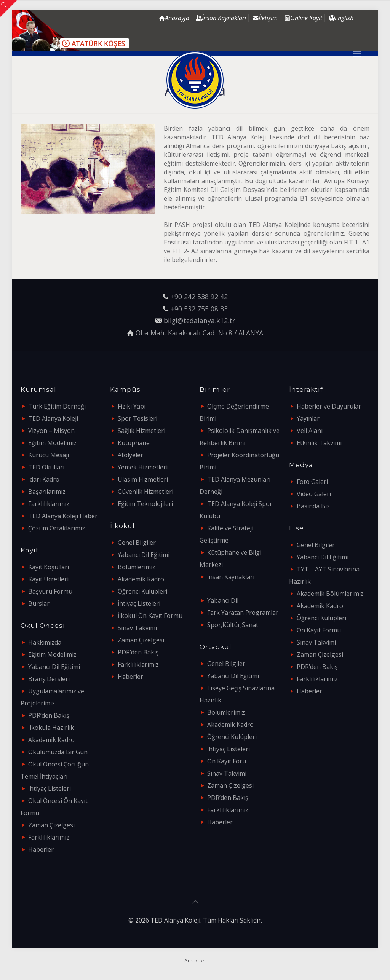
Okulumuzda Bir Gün (58, 752)
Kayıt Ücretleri (48, 579)
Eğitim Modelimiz (52, 443)
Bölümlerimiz (137, 567)
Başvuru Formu (50, 591)
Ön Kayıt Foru (227, 761)
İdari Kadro (44, 479)
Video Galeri (314, 494)
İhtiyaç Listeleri (50, 788)
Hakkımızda (45, 642)
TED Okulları (46, 467)
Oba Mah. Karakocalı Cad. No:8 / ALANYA (199, 333)
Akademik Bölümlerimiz (330, 594)
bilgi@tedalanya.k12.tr (199, 321)
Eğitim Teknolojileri (145, 504)
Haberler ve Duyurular (329, 406)
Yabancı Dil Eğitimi (54, 667)
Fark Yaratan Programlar (243, 613)
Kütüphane (134, 443)
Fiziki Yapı (132, 406)
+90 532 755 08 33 (199, 309)
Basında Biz (313, 506)
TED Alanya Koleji (53, 418)
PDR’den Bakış (49, 715)
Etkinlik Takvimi (319, 443)
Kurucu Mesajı (49, 455)
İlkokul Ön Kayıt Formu (150, 616)
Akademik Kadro (51, 740)
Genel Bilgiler (137, 543)
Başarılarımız (47, 492)
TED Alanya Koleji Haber (63, 516)
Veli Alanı (310, 431)
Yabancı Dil (223, 600)
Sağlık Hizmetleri (141, 431)
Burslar (39, 603)
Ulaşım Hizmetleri (143, 479)
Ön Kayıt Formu (319, 630)
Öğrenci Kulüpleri (142, 591)
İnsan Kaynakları (231, 577)
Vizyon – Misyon (51, 431)
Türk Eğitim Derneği (57, 406)
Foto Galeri (312, 482)
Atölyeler (130, 455)
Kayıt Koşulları (49, 567)
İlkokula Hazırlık (51, 728)
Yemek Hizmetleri (143, 467)
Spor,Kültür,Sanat (233, 625)
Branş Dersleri (49, 679)
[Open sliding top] (9, 9)
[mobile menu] (357, 53)
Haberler (41, 849)
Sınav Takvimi (137, 628)
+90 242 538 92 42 (199, 297)
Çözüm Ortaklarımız (57, 528)
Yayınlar (308, 418)
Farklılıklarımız (49, 504)
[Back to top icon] (195, 902)
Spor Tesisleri (137, 418)
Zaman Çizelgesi (51, 825)
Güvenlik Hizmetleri (145, 492)
